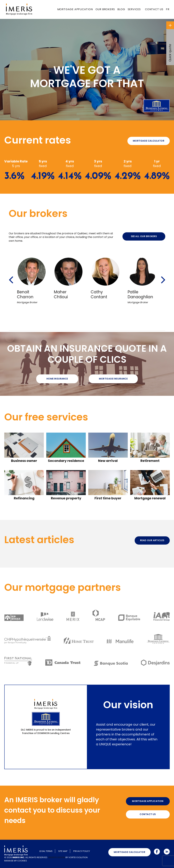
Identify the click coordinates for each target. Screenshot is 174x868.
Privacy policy (82, 851)
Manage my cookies (16, 861)
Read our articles (152, 540)
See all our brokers (144, 236)
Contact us (154, 9)
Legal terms (46, 851)
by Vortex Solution (77, 857)
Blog (121, 9)
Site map (63, 851)
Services (134, 9)
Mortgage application (75, 9)
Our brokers (105, 9)
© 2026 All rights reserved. (26, 857)
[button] (11, 275)
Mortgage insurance (113, 379)
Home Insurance (57, 379)
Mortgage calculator (149, 141)
